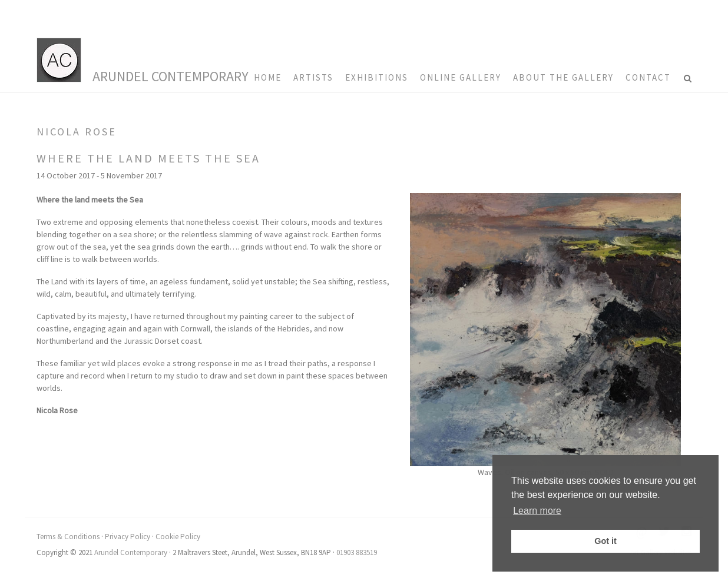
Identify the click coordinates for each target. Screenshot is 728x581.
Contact (648, 77)
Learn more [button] (537, 511)
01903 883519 (357, 552)
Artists (313, 77)
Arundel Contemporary (171, 76)
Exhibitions (377, 77)
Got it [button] (605, 541)
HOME (268, 77)
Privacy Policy (128, 537)
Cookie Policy (178, 537)
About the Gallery (563, 77)
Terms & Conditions (68, 537)
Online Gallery (461, 77)
